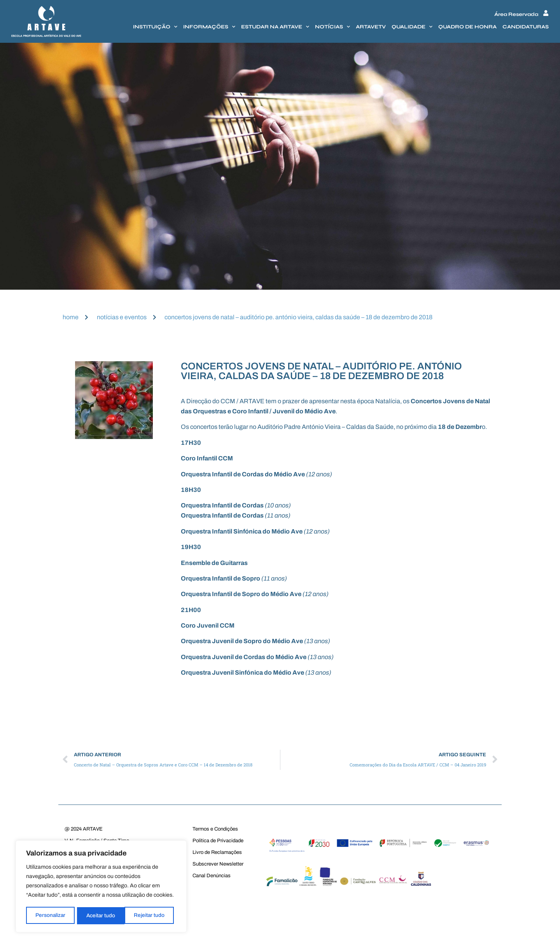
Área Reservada (516, 14)
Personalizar (50, 916)
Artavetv (371, 27)
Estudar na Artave (275, 27)
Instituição (155, 27)
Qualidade (412, 27)
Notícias (332, 27)
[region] (101, 887)
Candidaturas (526, 27)
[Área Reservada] (546, 13)
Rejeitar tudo (102, 916)
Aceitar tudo (153, 916)
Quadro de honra (467, 27)
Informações (209, 27)
